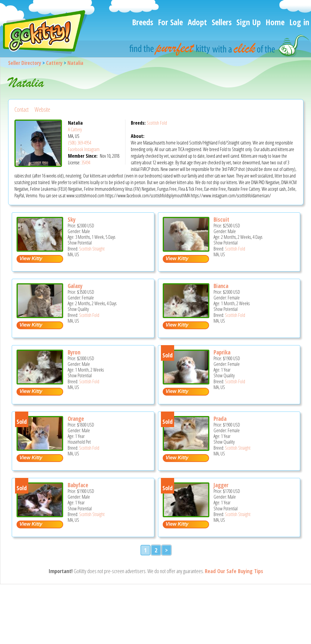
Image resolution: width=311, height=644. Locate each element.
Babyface (78, 485)
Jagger (221, 485)
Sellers (222, 22)
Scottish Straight (92, 249)
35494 (86, 163)
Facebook (76, 149)
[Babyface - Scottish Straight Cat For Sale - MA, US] (40, 515)
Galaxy (75, 286)
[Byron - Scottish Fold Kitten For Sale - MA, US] (40, 382)
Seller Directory (25, 63)
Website (42, 109)
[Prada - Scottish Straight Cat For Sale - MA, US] (186, 449)
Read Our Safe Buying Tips (234, 571)
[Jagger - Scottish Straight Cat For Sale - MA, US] (186, 515)
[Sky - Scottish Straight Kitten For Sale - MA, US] (40, 249)
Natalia (75, 63)
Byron (74, 352)
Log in (299, 22)
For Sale (170, 22)
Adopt (197, 22)
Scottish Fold (157, 123)
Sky (72, 220)
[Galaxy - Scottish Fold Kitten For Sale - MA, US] (40, 316)
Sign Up (249, 22)
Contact (22, 109)
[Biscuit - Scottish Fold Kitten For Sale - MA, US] (186, 249)
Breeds (143, 22)
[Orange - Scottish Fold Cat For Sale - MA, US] (40, 449)
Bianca (221, 286)
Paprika (222, 352)
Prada (220, 419)
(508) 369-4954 (80, 143)
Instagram (92, 149)
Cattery (54, 63)
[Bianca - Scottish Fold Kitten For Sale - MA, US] (186, 316)
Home (275, 22)
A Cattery (75, 129)
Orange (76, 419)
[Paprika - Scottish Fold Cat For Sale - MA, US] (186, 382)
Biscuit (221, 220)
